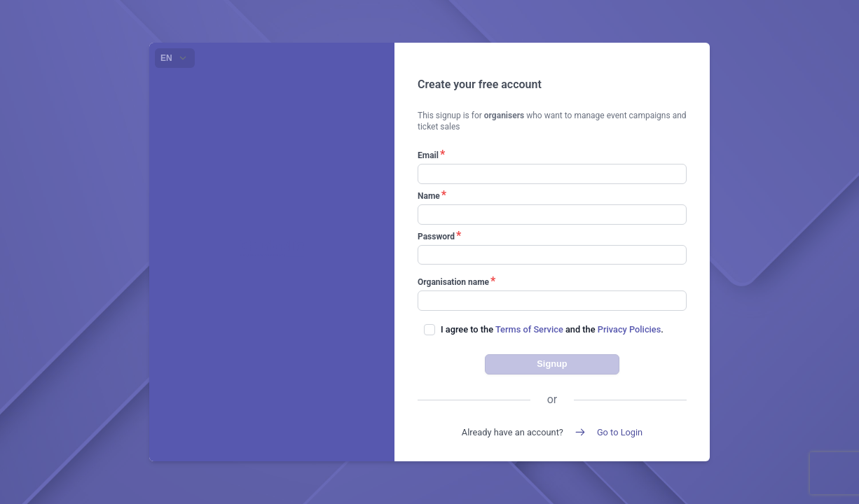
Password (439, 236)
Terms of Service (529, 329)
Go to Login (620, 432)
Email (431, 155)
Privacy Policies (629, 329)
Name (432, 196)
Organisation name (456, 282)
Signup (552, 364)
